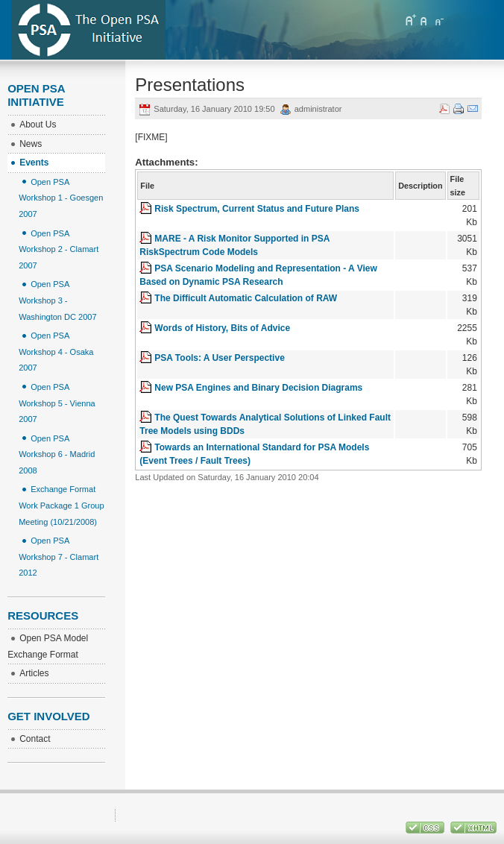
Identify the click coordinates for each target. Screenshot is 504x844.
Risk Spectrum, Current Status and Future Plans (257, 209)
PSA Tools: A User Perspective (220, 358)
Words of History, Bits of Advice (222, 328)
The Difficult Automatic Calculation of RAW (246, 298)
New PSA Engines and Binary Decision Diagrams (258, 388)
